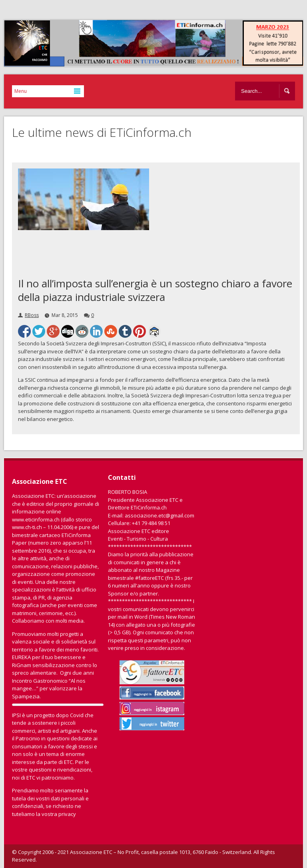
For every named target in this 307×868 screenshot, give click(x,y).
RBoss (32, 315)
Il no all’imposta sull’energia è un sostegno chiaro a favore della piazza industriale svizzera (155, 290)
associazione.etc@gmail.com (159, 515)
